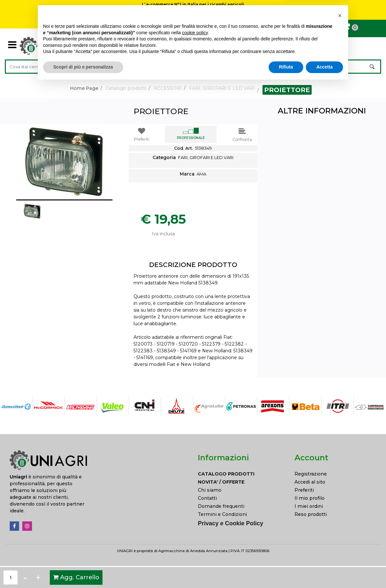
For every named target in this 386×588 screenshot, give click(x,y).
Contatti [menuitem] (207, 498)
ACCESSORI (168, 88)
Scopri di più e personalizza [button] (83, 570)
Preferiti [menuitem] (304, 490)
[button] (373, 67)
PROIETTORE (287, 90)
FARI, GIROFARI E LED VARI (222, 88)
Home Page (84, 88)
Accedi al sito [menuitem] (310, 482)
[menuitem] (241, 474)
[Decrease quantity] (25, 577)
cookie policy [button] (195, 536)
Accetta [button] (324, 570)
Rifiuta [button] (286, 570)
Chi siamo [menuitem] (210, 490)
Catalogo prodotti (126, 88)
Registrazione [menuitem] (311, 474)
